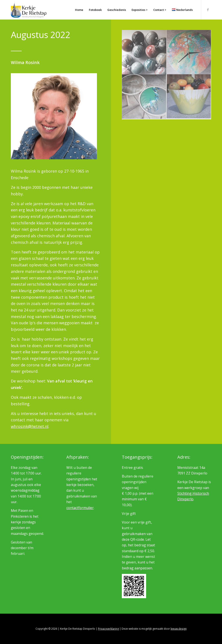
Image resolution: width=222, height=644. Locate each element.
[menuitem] (79, 10)
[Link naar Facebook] (208, 10)
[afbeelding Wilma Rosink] (144, 52)
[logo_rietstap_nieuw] (29, 10)
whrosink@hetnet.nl (30, 426)
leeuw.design (179, 629)
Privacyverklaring (108, 629)
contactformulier (80, 508)
